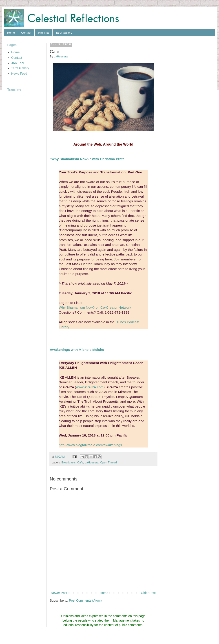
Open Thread (108, 463)
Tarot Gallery (64, 33)
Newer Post (59, 593)
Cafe (80, 463)
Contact (26, 33)
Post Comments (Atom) (85, 600)
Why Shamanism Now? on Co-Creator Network (95, 307)
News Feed (19, 74)
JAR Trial (43, 33)
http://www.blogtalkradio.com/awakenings (90, 445)
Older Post (148, 593)
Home (11, 33)
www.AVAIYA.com (90, 387)
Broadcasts (69, 463)
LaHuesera (92, 463)
